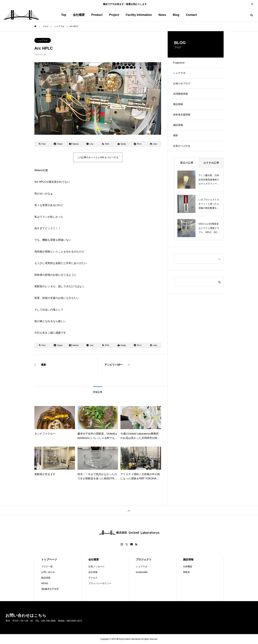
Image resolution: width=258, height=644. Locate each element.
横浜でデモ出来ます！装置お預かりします (125, 4)
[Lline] (90, 144)
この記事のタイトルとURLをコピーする (98, 157)
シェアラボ (43, 40)
